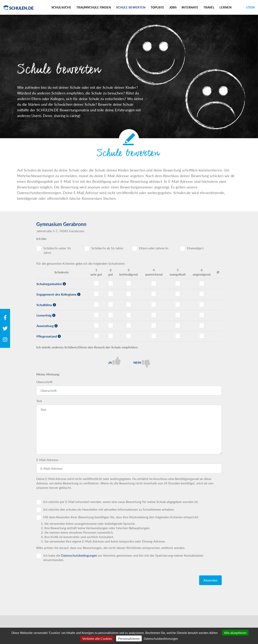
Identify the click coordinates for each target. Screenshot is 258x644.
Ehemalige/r (196, 248)
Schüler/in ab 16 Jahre (107, 248)
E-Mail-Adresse (47, 460)
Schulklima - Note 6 (202, 304)
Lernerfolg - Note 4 (154, 315)
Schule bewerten (131, 7)
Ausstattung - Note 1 (96, 325)
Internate (190, 7)
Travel (209, 7)
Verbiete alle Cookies (97, 638)
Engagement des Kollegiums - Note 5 (178, 294)
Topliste (157, 7)
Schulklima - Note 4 (154, 304)
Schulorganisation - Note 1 (96, 283)
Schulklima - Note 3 (128, 304)
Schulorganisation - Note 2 (111, 283)
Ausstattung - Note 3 (128, 325)
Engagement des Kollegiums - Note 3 (128, 294)
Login (250, 7)
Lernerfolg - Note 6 (202, 315)
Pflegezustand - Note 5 (178, 336)
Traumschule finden (94, 7)
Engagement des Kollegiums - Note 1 (96, 294)
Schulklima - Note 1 (96, 304)
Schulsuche (61, 7)
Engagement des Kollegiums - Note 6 (202, 294)
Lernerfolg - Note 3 (128, 315)
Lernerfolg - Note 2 (111, 315)
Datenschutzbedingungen (79, 555)
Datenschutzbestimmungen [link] (161, 639)
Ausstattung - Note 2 (111, 325)
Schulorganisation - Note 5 (178, 283)
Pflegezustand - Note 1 (96, 336)
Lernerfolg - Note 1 (96, 315)
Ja (114, 361)
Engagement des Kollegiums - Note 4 (154, 294)
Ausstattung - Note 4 (154, 325)
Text (39, 401)
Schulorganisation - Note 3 (128, 283)
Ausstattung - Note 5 (178, 325)
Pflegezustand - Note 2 (111, 336)
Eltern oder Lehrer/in (154, 248)
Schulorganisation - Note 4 (154, 283)
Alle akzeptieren (235, 633)
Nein (142, 362)
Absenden (210, 580)
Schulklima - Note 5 (178, 304)
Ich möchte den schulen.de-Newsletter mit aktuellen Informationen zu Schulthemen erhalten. (109, 509)
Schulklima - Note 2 (111, 304)
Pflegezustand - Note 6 (202, 336)
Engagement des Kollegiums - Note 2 (111, 294)
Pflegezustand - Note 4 (154, 336)
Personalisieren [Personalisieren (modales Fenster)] (129, 638)
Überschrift (44, 382)
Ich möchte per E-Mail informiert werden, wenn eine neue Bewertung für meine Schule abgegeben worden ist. (121, 502)
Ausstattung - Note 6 (202, 325)
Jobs (173, 7)
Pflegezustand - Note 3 (128, 336)
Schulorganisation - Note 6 (202, 283)
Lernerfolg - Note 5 (178, 315)
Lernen (226, 7)
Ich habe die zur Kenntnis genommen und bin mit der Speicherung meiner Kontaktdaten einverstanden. (123, 558)
